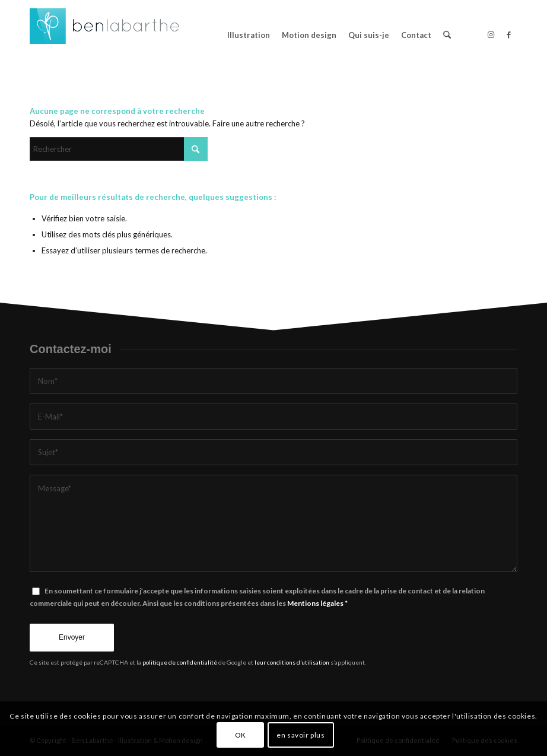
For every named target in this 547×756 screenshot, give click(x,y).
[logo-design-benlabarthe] (105, 35)
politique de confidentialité (180, 662)
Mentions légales (315, 603)
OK (241, 735)
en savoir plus (300, 735)
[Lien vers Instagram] (491, 34)
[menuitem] (249, 35)
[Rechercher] (447, 35)
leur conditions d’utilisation (292, 662)
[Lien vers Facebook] (508, 34)
